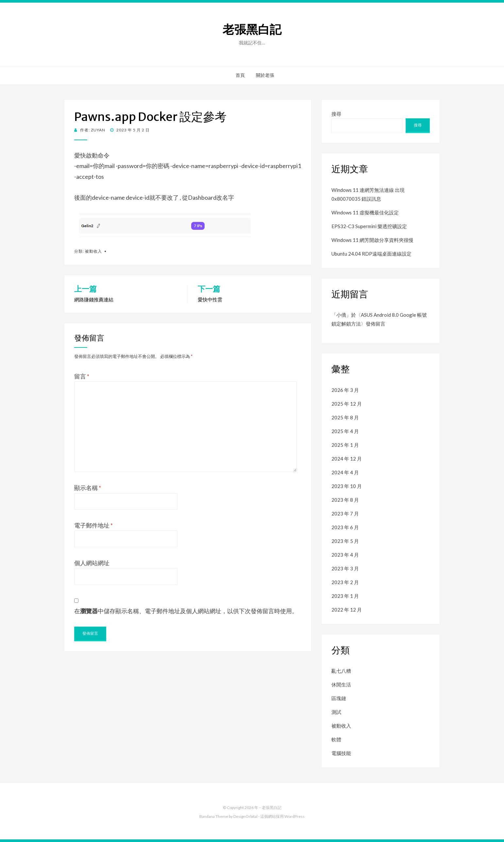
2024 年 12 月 (347, 459)
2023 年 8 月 (345, 500)
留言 (82, 376)
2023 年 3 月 (345, 568)
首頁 (240, 75)
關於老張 (265, 75)
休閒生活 (341, 684)
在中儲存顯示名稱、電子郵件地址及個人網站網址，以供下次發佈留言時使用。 (186, 611)
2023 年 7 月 (345, 514)
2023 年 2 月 (345, 582)
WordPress (294, 816)
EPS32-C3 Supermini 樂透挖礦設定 (369, 226)
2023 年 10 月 (347, 486)
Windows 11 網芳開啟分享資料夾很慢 (372, 240)
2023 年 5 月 (345, 541)
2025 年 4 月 (345, 431)
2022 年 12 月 (347, 610)
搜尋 (336, 114)
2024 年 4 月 (345, 472)
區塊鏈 (339, 698)
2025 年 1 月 (345, 445)
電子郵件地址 (93, 525)
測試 (336, 712)
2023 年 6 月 (345, 527)
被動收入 (93, 251)
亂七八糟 (341, 671)
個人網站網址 (92, 563)
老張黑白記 (252, 30)
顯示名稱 (88, 488)
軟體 (336, 739)
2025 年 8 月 (345, 417)
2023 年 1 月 (345, 596)
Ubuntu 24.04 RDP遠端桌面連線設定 (371, 254)
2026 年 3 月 (345, 390)
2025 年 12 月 (347, 404)
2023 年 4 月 (345, 555)
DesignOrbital (245, 816)
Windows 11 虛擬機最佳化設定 (365, 212)
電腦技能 (341, 753)
